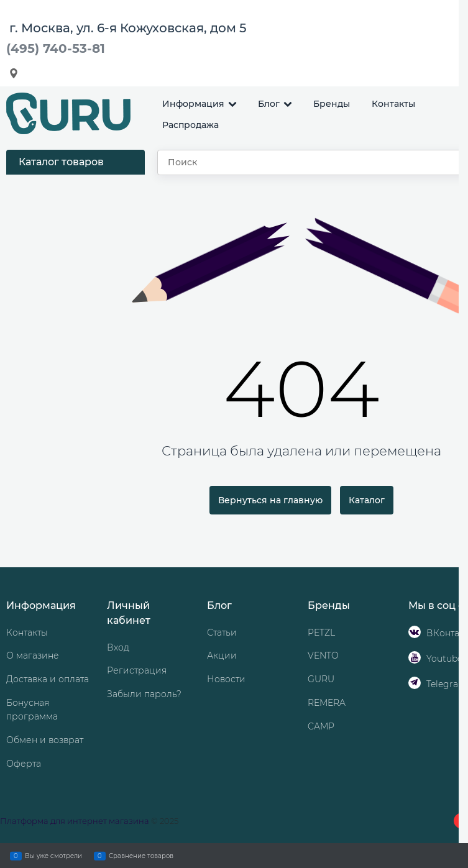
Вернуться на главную (270, 500)
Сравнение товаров (141, 856)
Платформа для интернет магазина (75, 821)
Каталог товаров (61, 162)
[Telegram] (415, 683)
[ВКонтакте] (415, 632)
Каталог (367, 500)
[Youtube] (415, 657)
